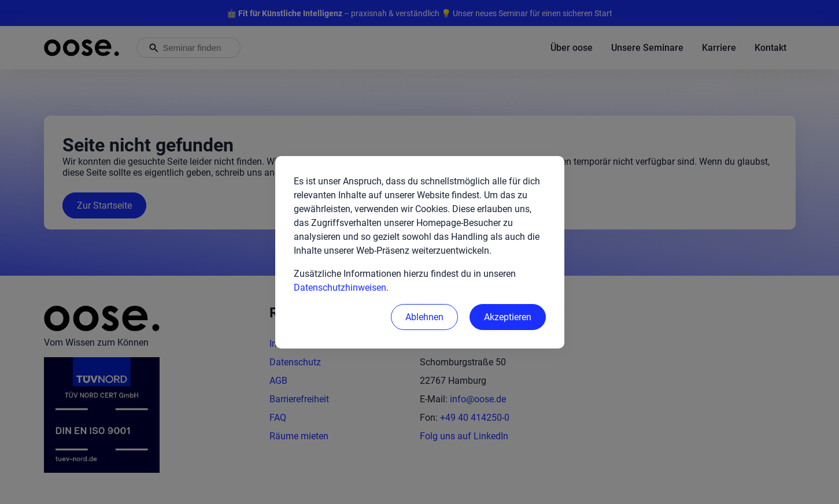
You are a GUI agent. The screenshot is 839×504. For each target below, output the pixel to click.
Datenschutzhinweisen (340, 288)
